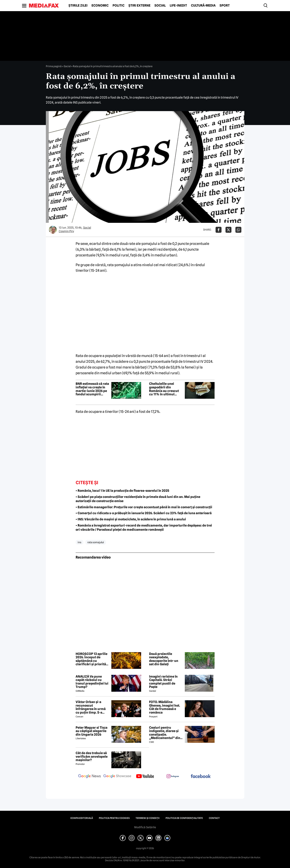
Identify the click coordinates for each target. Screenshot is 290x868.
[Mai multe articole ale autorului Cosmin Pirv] (53, 230)
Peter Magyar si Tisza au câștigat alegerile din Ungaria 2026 (92, 731)
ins (79, 542)
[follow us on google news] (90, 777)
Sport (225, 6)
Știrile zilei (78, 6)
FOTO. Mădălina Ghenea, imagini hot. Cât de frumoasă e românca (165, 707)
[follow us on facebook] (201, 776)
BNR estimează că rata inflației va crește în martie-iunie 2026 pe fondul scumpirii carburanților (92, 389)
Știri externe (139, 6)
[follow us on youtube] (145, 777)
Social (160, 6)
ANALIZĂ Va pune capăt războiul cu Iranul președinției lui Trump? (92, 682)
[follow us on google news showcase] (117, 777)
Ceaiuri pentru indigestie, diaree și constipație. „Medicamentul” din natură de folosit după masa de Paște (166, 733)
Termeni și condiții (148, 818)
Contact (214, 818)
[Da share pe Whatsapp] (238, 230)
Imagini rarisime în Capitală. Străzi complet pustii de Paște (163, 682)
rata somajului (96, 542)
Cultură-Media (203, 6)
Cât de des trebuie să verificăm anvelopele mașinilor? (92, 757)
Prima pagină (54, 66)
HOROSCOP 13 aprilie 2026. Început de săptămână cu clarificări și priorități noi (92, 659)
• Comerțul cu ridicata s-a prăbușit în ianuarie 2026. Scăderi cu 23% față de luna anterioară (144, 513)
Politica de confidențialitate (184, 818)
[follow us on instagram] (173, 777)
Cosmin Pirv (66, 231)
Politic (119, 6)
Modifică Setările (145, 827)
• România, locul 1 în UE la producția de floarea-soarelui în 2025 (122, 491)
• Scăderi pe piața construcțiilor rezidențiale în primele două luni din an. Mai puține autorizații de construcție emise (138, 499)
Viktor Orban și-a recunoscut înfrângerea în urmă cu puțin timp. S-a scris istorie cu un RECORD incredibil (91, 707)
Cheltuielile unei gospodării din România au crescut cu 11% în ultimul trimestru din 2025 (164, 389)
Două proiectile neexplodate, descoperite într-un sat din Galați (164, 659)
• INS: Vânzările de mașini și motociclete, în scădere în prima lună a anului (131, 519)
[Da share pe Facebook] (219, 230)
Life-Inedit (178, 6)
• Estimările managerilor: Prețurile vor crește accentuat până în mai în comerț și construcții (144, 507)
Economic (100, 6)
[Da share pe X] (228, 230)
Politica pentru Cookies (114, 818)
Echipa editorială (82, 818)
